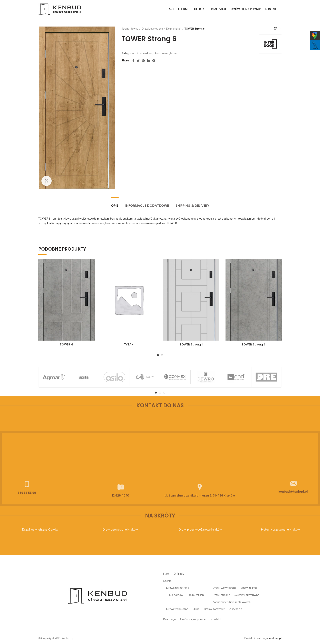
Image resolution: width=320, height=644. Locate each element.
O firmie (179, 573)
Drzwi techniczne (177, 609)
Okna (196, 609)
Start (166, 573)
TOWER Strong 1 (191, 344)
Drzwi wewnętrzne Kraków (40, 529)
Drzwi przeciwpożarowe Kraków (200, 529)
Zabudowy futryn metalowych (232, 602)
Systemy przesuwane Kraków (280, 529)
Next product (280, 29)
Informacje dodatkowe (147, 206)
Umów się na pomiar (193, 619)
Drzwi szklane (221, 595)
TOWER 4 (66, 344)
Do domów (176, 595)
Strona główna (130, 29)
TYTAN (129, 344)
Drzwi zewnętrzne (152, 29)
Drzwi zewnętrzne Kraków (120, 529)
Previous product (271, 29)
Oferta (167, 581)
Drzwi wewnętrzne (224, 588)
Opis (115, 206)
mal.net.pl (275, 638)
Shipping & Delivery (192, 206)
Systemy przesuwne (247, 595)
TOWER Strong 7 (254, 344)
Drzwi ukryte (249, 588)
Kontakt (216, 619)
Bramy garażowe (214, 609)
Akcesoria (236, 609)
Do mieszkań (174, 29)
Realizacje (169, 619)
